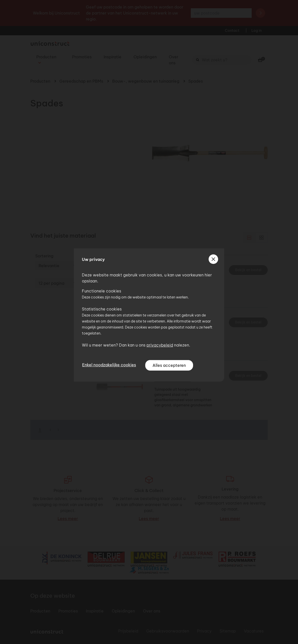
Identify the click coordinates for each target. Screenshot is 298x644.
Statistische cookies (102, 309)
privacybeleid (160, 345)
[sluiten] (213, 259)
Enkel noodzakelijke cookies (109, 365)
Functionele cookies (102, 291)
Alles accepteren (169, 365)
